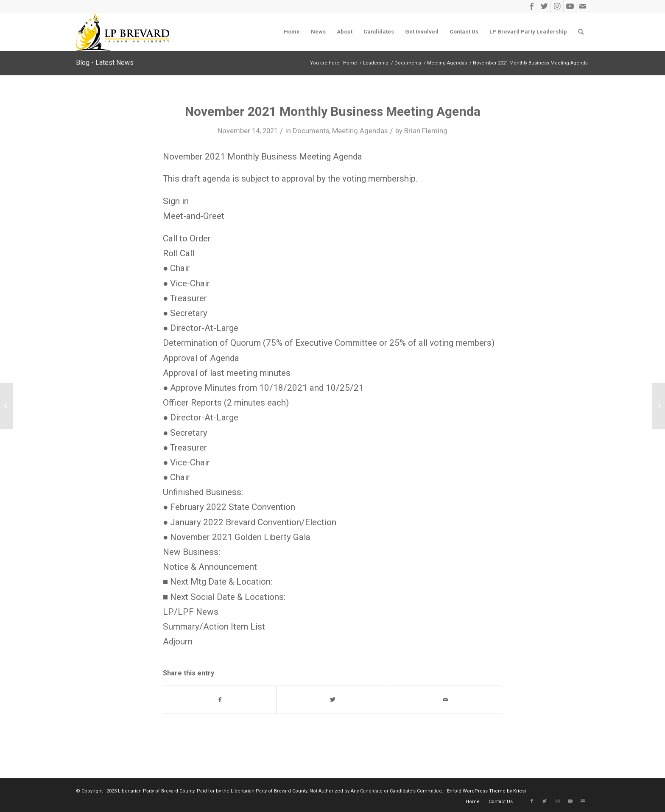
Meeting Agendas (360, 131)
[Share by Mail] (446, 700)
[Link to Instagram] (557, 6)
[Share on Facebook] (220, 700)
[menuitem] (292, 32)
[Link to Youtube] (570, 6)
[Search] (581, 32)
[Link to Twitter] (544, 6)
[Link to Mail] (583, 6)
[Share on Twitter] (333, 700)
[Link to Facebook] (532, 6)
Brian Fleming (426, 131)
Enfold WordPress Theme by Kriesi (486, 791)
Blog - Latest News (105, 63)
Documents (311, 131)
